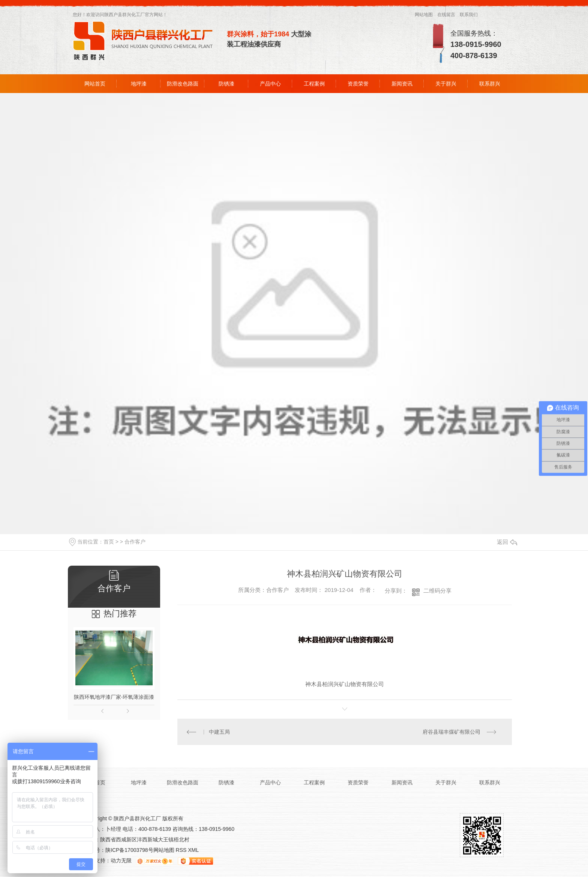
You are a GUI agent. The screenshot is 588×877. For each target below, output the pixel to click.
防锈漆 (226, 84)
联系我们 (469, 15)
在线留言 (446, 15)
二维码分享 (437, 591)
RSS (182, 850)
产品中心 (270, 84)
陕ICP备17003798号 (129, 850)
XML (193, 850)
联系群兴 (490, 84)
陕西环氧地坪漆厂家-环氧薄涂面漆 (114, 697)
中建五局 (220, 732)
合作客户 (135, 542)
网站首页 (95, 84)
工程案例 (314, 84)
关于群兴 (446, 84)
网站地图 (424, 15)
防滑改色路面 (183, 84)
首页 (109, 542)
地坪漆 (139, 84)
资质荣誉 (358, 84)
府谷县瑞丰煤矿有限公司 (451, 732)
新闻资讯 (402, 84)
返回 (507, 542)
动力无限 (121, 861)
